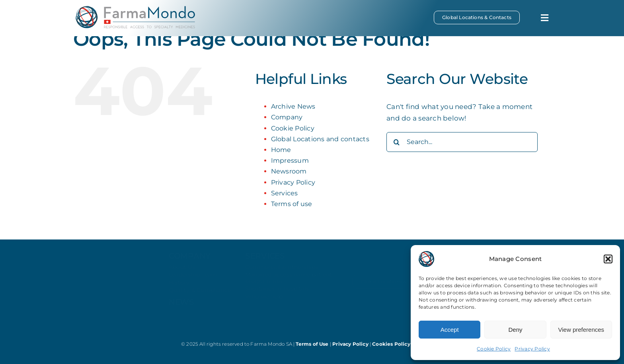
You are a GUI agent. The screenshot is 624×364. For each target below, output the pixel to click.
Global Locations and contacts (320, 139)
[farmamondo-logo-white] (113, 279)
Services (285, 193)
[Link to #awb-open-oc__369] (545, 18)
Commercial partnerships (282, 274)
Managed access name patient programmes (289, 284)
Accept (450, 330)
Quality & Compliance (200, 297)
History (179, 289)
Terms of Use (313, 344)
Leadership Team (193, 281)
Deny (515, 330)
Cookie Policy (494, 349)
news (181, 308)
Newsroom (289, 171)
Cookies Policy (392, 344)
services (265, 263)
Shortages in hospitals (277, 295)
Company (287, 117)
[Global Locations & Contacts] (477, 18)
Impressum (290, 161)
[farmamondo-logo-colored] (135, 9)
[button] (608, 259)
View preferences (581, 330)
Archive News (293, 106)
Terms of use (292, 204)
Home (281, 150)
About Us (182, 274)
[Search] (396, 142)
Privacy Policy (532, 349)
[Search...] (462, 142)
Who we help (264, 303)
